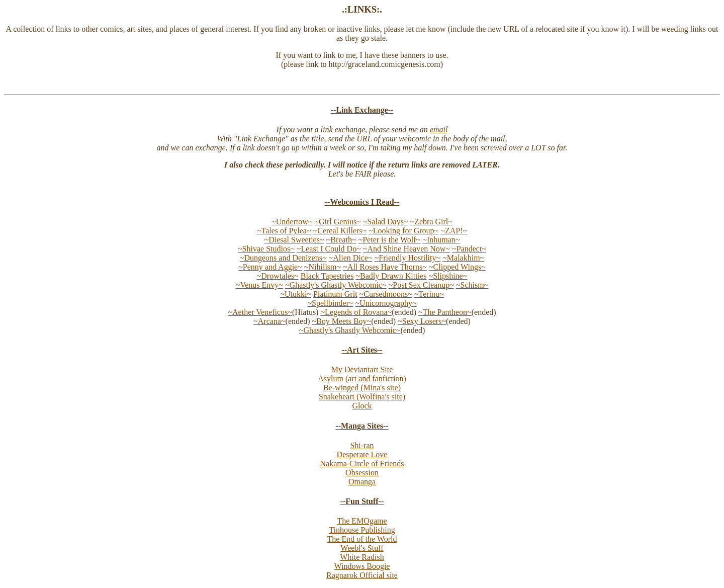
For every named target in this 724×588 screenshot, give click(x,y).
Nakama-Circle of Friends (362, 464)
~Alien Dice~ (351, 258)
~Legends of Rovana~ (356, 312)
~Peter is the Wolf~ (390, 240)
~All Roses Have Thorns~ (385, 267)
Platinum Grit (335, 294)
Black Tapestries (327, 276)
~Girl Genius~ (337, 222)
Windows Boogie (362, 566)
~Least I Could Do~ (329, 249)
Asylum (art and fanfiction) (362, 379)
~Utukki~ (296, 294)
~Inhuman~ (441, 240)
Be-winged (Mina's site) (362, 388)
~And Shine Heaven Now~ (406, 249)
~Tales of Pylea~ (284, 231)
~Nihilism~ (323, 267)
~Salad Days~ (386, 222)
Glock (362, 406)
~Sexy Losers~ (422, 321)
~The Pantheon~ (445, 312)
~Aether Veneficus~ (260, 312)
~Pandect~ (469, 249)
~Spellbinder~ (330, 303)
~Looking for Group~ (403, 231)
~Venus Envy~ (259, 285)
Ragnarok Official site (362, 575)
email (439, 130)
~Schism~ (472, 285)
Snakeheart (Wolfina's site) (362, 397)
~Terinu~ (429, 294)
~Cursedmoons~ (386, 294)
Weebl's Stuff (362, 548)
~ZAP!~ (454, 231)
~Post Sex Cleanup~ (421, 285)
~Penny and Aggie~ (270, 267)
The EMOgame (362, 521)
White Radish (362, 557)
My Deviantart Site (362, 369)
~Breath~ (341, 240)
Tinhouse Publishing (362, 530)
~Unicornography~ (386, 303)
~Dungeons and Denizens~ (283, 258)
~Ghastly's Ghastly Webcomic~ (336, 285)
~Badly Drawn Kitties (391, 276)
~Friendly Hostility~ (408, 258)
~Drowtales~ (278, 276)
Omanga (362, 482)
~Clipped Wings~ (457, 267)
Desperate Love (362, 454)
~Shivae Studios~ (266, 249)
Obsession (362, 473)
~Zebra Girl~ (431, 222)
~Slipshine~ (448, 276)
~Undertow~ (292, 222)
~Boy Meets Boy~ (341, 321)
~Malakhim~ (463, 258)
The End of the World (362, 539)
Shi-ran (362, 445)
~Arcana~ (269, 321)
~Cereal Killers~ (340, 231)
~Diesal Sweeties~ (294, 240)
